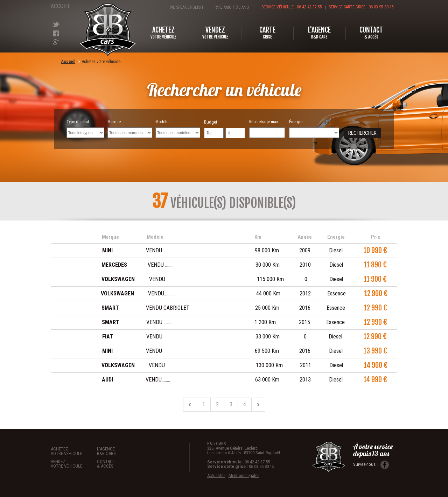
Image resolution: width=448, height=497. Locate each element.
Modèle (178, 129)
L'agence (120, 451)
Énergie (314, 129)
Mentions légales (244, 475)
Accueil (59, 6)
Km (258, 237)
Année (305, 237)
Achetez (74, 451)
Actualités (216, 475)
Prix (376, 237)
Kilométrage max (267, 129)
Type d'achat (85, 129)
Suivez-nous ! (371, 465)
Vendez (74, 464)
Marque (130, 129)
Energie (336, 237)
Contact (120, 464)
